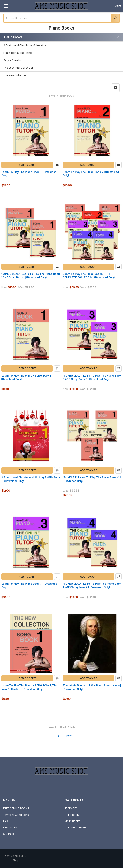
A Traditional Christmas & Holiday (25, 45)
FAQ (6, 821)
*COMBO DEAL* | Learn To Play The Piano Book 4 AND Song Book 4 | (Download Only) (92, 585)
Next (72, 736)
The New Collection (15, 75)
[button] (116, 88)
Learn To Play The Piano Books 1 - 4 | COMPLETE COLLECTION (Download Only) (89, 276)
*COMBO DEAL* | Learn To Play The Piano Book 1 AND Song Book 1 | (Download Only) (31, 276)
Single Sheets (12, 60)
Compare (57, 165)
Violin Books (73, 821)
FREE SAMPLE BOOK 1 (16, 808)
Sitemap (9, 834)
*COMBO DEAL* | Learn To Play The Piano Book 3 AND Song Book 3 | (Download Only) (92, 377)
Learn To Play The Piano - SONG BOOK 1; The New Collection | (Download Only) (29, 687)
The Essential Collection (19, 68)
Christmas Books (76, 828)
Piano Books (73, 815)
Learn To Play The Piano (18, 53)
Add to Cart (27, 165)
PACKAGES (71, 808)
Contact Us (10, 828)
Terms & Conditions (16, 815)
